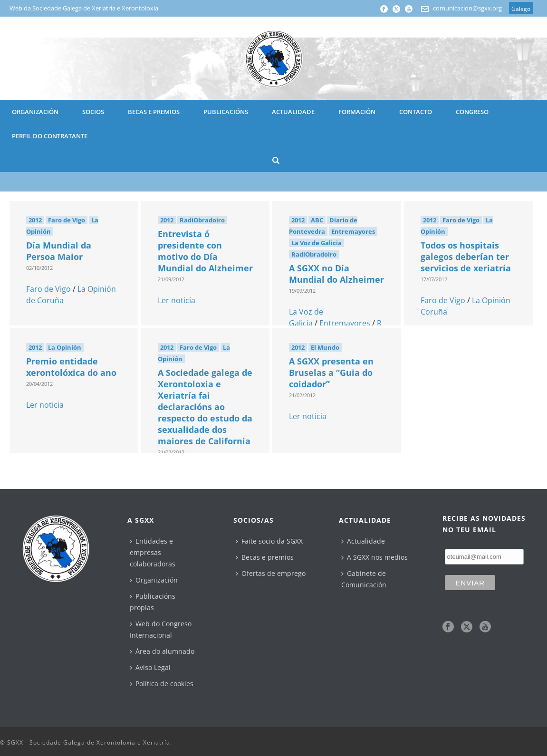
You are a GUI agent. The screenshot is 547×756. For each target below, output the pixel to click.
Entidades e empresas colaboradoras (153, 552)
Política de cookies (162, 684)
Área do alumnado (162, 651)
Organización (154, 580)
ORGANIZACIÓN (35, 112)
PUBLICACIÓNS (226, 112)
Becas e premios (265, 557)
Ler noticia (177, 300)
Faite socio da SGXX (269, 541)
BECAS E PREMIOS (154, 112)
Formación (357, 112)
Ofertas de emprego (271, 573)
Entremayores (353, 231)
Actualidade (363, 541)
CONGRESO (472, 112)
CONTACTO (416, 112)
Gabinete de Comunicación (364, 579)
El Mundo (325, 347)
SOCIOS (93, 112)
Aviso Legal (150, 667)
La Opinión (65, 347)
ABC (317, 220)
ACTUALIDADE (293, 112)
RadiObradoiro (202, 220)
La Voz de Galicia (317, 243)
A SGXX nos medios (374, 557)
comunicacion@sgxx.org (467, 8)
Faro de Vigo (67, 220)
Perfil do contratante (50, 136)
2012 (35, 220)
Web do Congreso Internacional (161, 629)
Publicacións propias (153, 602)
